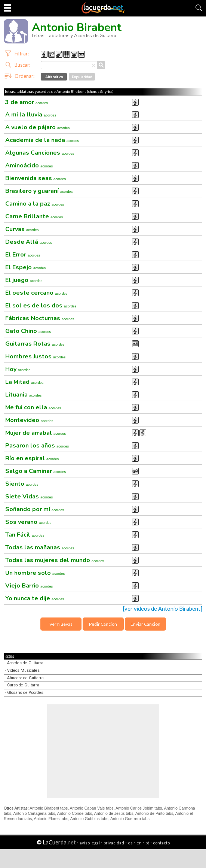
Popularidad (82, 77)
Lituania (23, 395)
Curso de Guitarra (23, 685)
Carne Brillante (34, 216)
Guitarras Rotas (35, 344)
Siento (22, 484)
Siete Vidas (29, 497)
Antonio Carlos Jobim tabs (139, 808)
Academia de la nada (42, 140)
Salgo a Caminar (36, 471)
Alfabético (54, 77)
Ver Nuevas (61, 624)
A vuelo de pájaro (37, 127)
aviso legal (90, 843)
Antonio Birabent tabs (49, 808)
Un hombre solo (35, 573)
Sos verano (28, 522)
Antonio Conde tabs (75, 813)
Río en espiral (32, 458)
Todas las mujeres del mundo (55, 560)
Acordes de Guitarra (25, 663)
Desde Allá (29, 242)
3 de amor (27, 102)
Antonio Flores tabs (51, 819)
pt (147, 843)
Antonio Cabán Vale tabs (92, 808)
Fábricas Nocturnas (40, 318)
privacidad (114, 843)
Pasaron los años (37, 446)
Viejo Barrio (29, 586)
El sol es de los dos (41, 306)
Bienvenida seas (36, 178)
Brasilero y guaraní (39, 191)
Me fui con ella (33, 407)
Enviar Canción (145, 624)
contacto (161, 843)
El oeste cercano (36, 293)
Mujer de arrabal (36, 433)
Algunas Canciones (40, 153)
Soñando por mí (35, 509)
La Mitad (24, 382)
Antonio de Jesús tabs (114, 813)
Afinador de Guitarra (25, 678)
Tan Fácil (25, 535)
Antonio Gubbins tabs (89, 819)
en (139, 843)
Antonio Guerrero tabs (130, 819)
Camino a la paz (35, 204)
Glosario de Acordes (25, 693)
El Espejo (25, 267)
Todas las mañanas (40, 547)
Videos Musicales (23, 670)
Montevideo (29, 420)
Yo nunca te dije (35, 598)
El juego (24, 280)
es (130, 843)
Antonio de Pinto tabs (154, 813)
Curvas (22, 229)
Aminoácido (29, 166)
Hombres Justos (35, 356)
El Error (23, 255)
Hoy (18, 369)
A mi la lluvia (31, 115)
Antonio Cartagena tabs (34, 813)
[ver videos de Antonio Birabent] (163, 609)
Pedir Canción (103, 624)
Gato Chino (28, 331)
